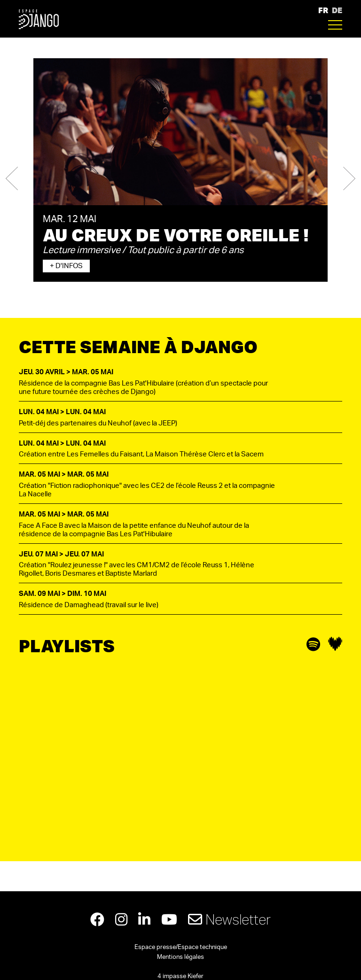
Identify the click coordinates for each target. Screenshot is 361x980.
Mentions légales (180, 957)
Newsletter (229, 919)
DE (337, 10)
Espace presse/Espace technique (181, 947)
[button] (12, 178)
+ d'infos (66, 266)
